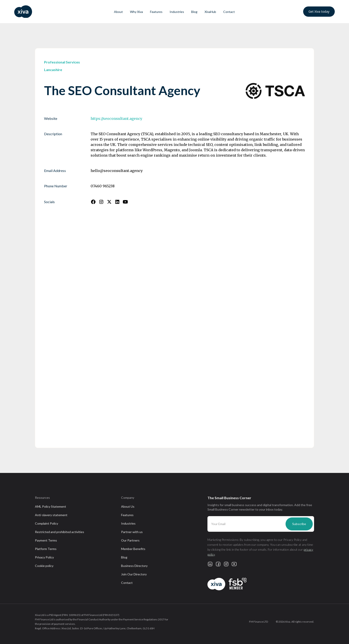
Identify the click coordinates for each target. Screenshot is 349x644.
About (118, 12)
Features (156, 12)
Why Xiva (136, 12)
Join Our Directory (134, 574)
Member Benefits (133, 549)
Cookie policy (44, 566)
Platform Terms (46, 549)
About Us (128, 506)
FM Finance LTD (259, 622)
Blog (194, 12)
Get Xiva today (319, 11)
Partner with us (132, 532)
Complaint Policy (47, 523)
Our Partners (130, 540)
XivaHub (210, 12)
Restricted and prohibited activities (60, 532)
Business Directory (134, 566)
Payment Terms (46, 540)
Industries (177, 12)
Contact (229, 12)
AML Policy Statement (51, 506)
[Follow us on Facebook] (93, 202)
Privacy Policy (44, 557)
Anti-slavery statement (51, 515)
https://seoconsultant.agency (116, 119)
